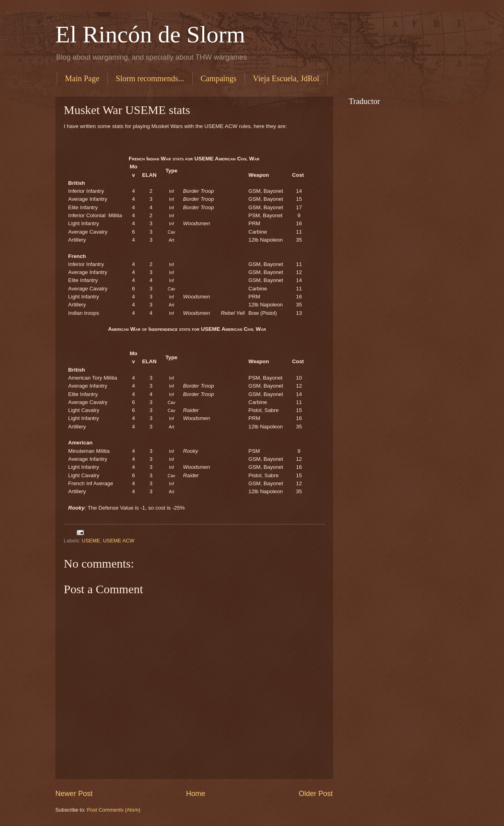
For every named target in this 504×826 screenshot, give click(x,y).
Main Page (82, 78)
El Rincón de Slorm (150, 34)
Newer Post (74, 794)
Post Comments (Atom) (114, 810)
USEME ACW (119, 541)
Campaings (219, 78)
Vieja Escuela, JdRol (286, 78)
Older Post (316, 794)
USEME (91, 541)
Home (195, 794)
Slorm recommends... (150, 78)
